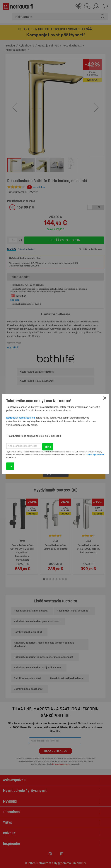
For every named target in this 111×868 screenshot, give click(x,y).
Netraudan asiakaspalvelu (21, 418)
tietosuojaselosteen (96, 455)
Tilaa (48, 447)
